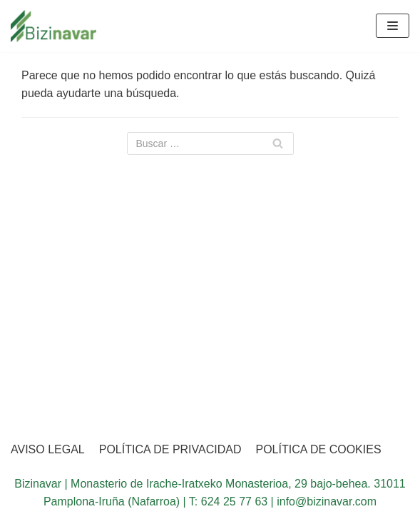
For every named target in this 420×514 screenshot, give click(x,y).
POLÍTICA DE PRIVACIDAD (170, 449)
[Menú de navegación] (393, 26)
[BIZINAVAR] (53, 26)
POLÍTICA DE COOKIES (319, 449)
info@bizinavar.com (327, 502)
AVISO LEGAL (48, 449)
